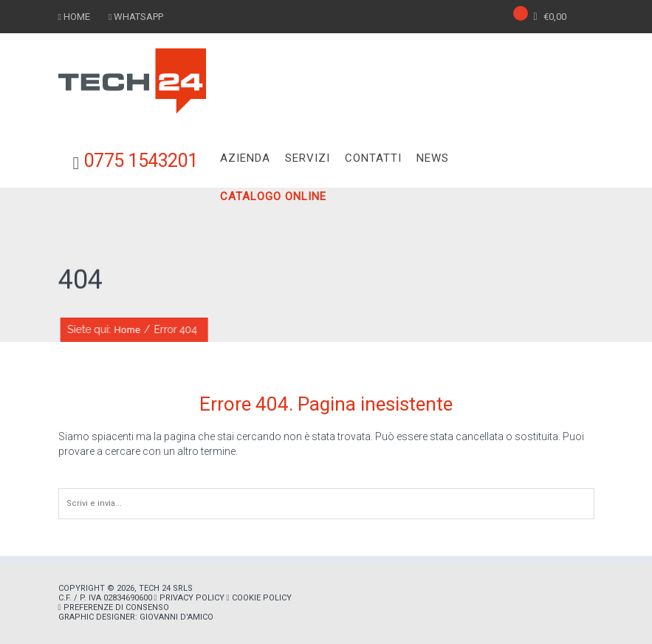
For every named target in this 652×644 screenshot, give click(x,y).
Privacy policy (192, 598)
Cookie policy (262, 598)
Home (128, 330)
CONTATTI (373, 158)
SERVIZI (308, 158)
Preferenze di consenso (116, 607)
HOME (77, 17)
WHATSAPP (138, 17)
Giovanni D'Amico (176, 617)
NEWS (433, 158)
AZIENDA (245, 158)
